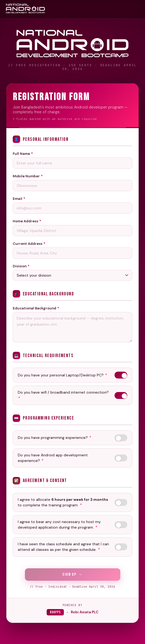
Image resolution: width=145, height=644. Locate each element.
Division (21, 266)
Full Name (23, 154)
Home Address (27, 221)
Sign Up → (72, 575)
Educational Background (36, 311)
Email (19, 199)
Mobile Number (28, 176)
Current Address (29, 244)
